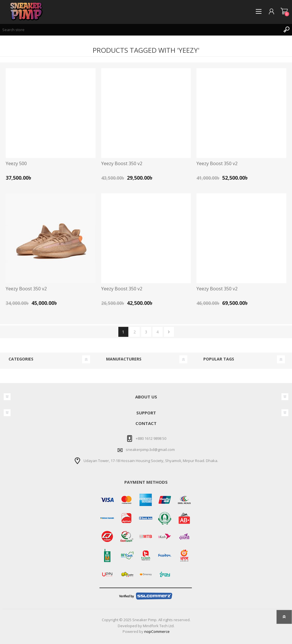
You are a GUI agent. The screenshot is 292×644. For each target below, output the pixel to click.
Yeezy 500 (16, 164)
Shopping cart (284, 11)
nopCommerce (157, 631)
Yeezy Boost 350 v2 (122, 164)
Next (169, 332)
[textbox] (140, 30)
